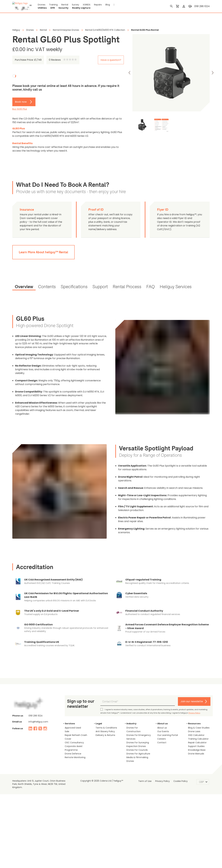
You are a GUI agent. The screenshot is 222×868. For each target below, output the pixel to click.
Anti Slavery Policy (104, 710)
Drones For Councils (135, 725)
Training (51, 6)
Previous (129, 73)
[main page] (22, 6)
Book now (20, 102)
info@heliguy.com (37, 701)
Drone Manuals (195, 733)
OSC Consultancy (73, 718)
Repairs (93, 6)
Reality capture (150, 6)
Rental (62, 6)
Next (213, 73)
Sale (67, 710)
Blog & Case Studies (197, 707)
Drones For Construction (137, 707)
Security (135, 6)
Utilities (116, 6)
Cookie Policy (178, 756)
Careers (161, 718)
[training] (191, 6)
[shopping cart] (178, 6)
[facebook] (35, 707)
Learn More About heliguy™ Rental (43, 248)
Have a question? (113, 60)
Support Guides (195, 725)
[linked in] (30, 707)
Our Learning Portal (166, 714)
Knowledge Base (195, 729)
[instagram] (45, 707)
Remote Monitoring (73, 733)
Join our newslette (194, 680)
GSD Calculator (195, 714)
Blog (102, 6)
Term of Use (147, 756)
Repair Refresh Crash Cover (77, 714)
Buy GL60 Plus (19, 109)
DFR (125, 6)
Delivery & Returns (104, 714)
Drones (41, 6)
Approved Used (72, 707)
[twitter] (40, 707)
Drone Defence (71, 729)
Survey (71, 6)
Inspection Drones (134, 721)
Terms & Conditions (104, 707)
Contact (161, 721)
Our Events (162, 710)
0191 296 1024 (35, 695)
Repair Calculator (196, 721)
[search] (172, 6)
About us (161, 707)
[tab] (24, 284)
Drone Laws (193, 710)
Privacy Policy (150, 692)
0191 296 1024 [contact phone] (202, 6)
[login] (184, 6)
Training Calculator (197, 718)
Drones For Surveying (136, 718)
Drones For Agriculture (137, 729)
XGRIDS (82, 6)
